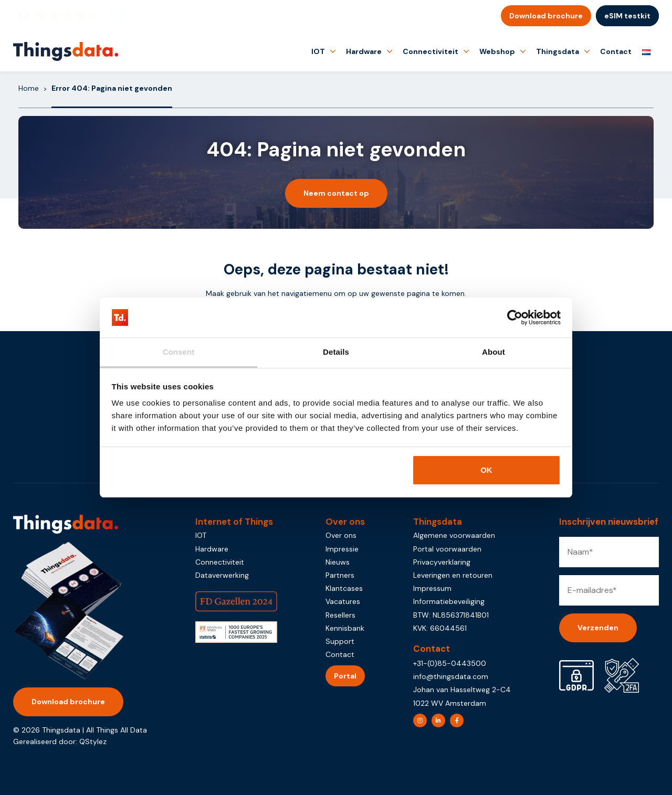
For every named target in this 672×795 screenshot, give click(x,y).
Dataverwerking (222, 575)
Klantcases (344, 588)
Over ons (341, 535)
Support (340, 641)
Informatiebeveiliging (449, 601)
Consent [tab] (179, 352)
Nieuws (338, 562)
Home (29, 88)
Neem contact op (336, 193)
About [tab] (493, 352)
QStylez (93, 741)
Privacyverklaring (442, 562)
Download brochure (546, 16)
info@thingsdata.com (451, 676)
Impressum (432, 588)
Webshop (497, 51)
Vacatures (343, 601)
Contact (616, 51)
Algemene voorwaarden (454, 535)
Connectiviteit (430, 51)
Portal (345, 676)
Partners (340, 575)
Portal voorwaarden (447, 549)
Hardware (364, 51)
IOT (318, 51)
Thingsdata (558, 51)
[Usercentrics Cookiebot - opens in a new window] (515, 317)
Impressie (342, 549)
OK (486, 470)
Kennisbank (345, 628)
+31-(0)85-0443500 (450, 663)
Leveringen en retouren (453, 575)
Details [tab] (336, 352)
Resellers (340, 615)
